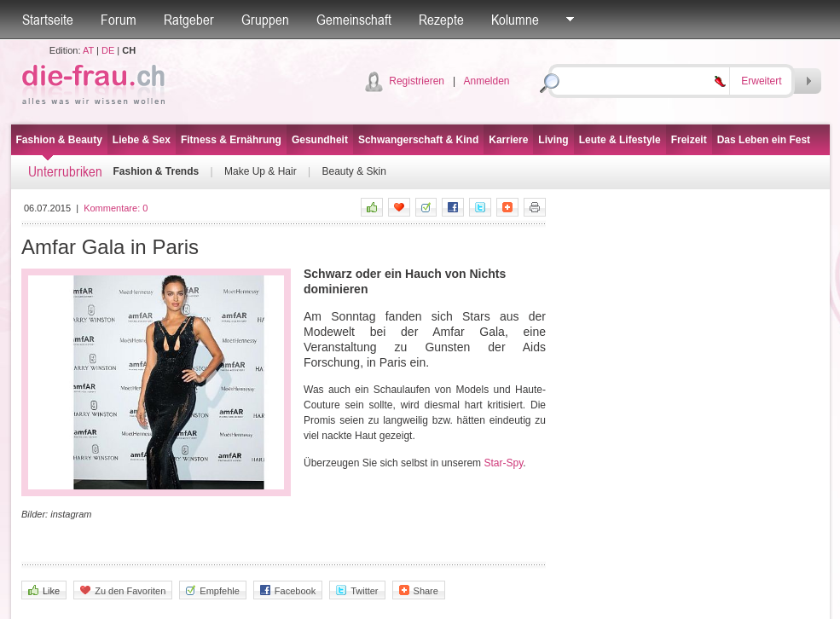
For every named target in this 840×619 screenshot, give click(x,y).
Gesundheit (320, 140)
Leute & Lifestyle (620, 140)
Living (553, 140)
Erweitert (761, 81)
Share (419, 590)
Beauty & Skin (353, 171)
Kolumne (515, 20)
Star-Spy (503, 463)
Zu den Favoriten (123, 590)
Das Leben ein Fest (764, 140)
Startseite (48, 20)
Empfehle (212, 590)
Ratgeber (189, 20)
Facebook (288, 590)
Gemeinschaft (354, 20)
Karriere (508, 140)
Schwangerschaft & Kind (418, 140)
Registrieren (417, 81)
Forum (119, 20)
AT (88, 50)
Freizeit (689, 140)
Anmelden (486, 81)
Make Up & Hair (261, 171)
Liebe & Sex (142, 140)
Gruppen (265, 20)
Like (44, 590)
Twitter (357, 590)
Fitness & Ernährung (231, 140)
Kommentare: (116, 208)
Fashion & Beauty (59, 140)
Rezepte (441, 20)
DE (108, 50)
